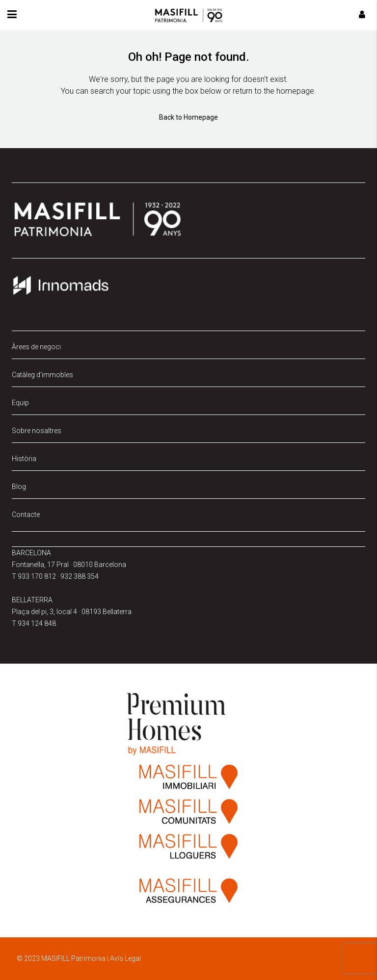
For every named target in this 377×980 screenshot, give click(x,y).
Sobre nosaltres (37, 431)
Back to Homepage (188, 117)
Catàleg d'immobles (42, 375)
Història (24, 459)
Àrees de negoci (36, 347)
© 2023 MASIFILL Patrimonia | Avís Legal (79, 958)
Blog (19, 487)
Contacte (26, 515)
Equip (20, 403)
